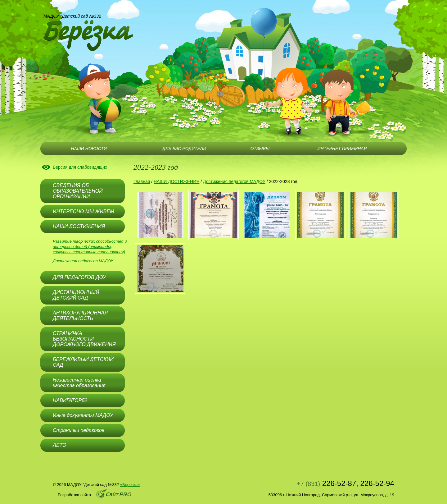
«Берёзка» (130, 485)
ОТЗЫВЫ (260, 149)
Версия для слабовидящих (80, 167)
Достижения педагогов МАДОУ (83, 261)
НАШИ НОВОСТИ (89, 149)
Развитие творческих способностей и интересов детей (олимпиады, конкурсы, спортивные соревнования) (90, 247)
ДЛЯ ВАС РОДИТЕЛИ (184, 149)
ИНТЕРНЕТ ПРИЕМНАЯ (342, 149)
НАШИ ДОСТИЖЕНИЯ (176, 181)
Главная (142, 181)
